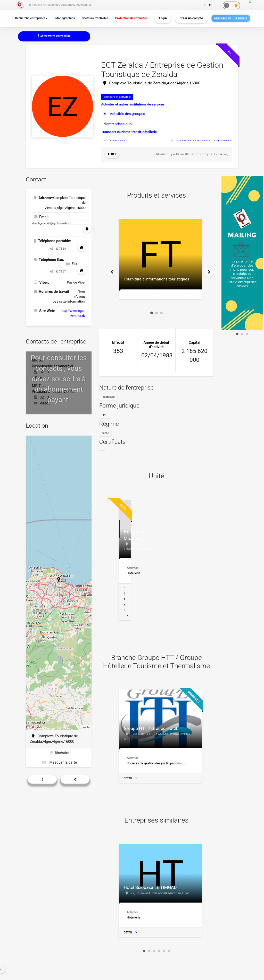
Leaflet (86, 727)
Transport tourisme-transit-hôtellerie (129, 132)
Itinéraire (60, 753)
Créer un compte (191, 18)
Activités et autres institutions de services (133, 104)
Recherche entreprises (30, 18)
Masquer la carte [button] (60, 762)
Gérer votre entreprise (54, 36)
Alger (112, 154)
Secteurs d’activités (95, 18)
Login (163, 18)
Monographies (65, 18)
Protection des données (131, 18)
